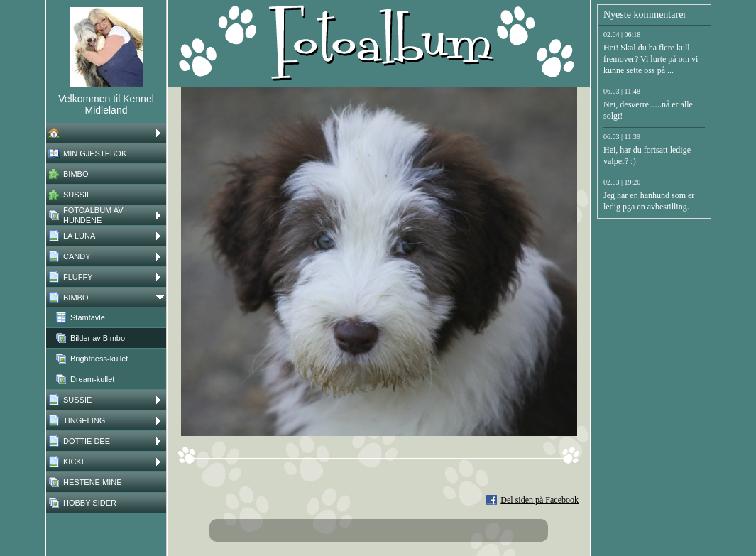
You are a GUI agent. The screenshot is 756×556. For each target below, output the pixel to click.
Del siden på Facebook (539, 500)
